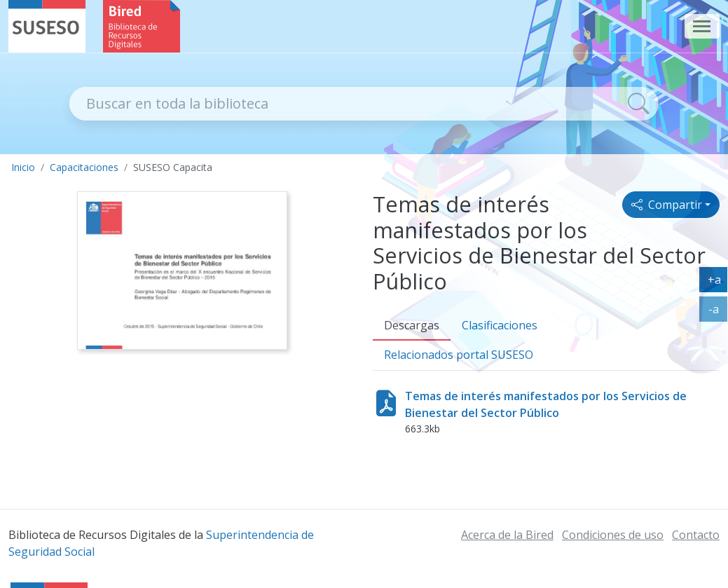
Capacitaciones (84, 167)
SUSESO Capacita (173, 167)
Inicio (23, 167)
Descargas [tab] (412, 325)
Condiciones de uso (613, 535)
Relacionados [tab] (459, 355)
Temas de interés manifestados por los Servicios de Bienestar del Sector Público (546, 404)
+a (718, 282)
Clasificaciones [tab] (500, 325)
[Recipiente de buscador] (345, 104)
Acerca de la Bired (507, 535)
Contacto (696, 535)
